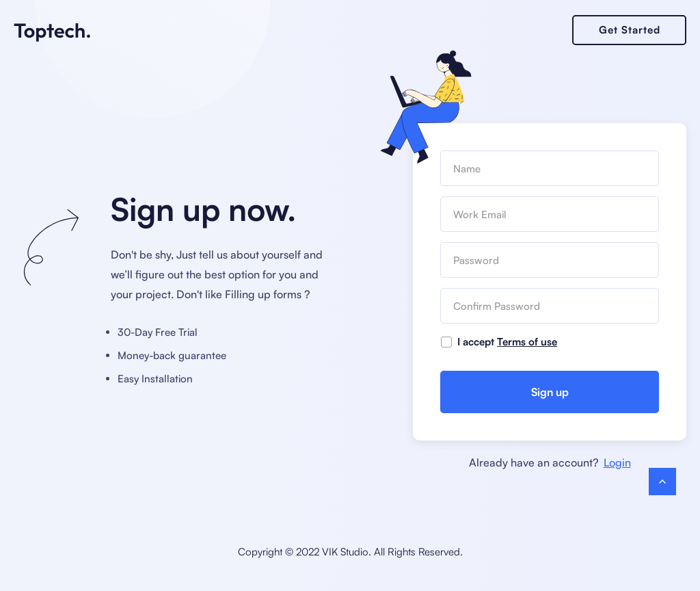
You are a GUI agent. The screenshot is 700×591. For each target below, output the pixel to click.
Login (617, 462)
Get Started (630, 30)
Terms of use (527, 342)
